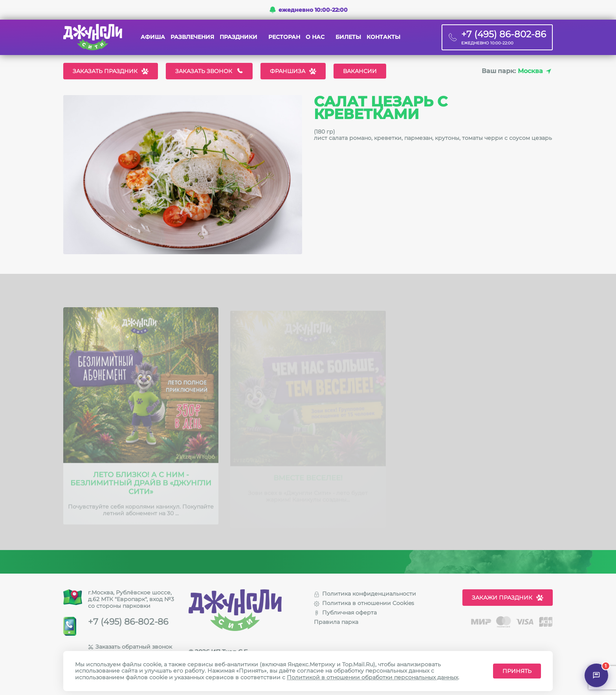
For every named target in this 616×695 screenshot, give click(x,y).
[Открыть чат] (596, 675)
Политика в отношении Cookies (364, 603)
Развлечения (192, 37)
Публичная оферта (345, 612)
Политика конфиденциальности (365, 594)
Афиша (153, 37)
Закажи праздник (508, 598)
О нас (315, 37)
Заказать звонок (209, 71)
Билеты (348, 37)
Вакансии (360, 71)
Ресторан (284, 37)
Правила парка (336, 622)
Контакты (383, 37)
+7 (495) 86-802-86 (128, 622)
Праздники (238, 37)
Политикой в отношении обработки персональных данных (372, 677)
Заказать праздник (111, 71)
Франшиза (293, 71)
